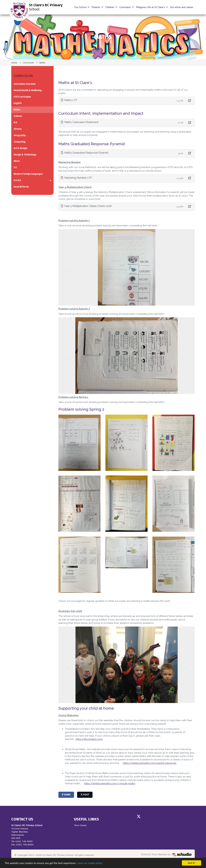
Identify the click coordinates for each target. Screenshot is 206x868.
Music (17, 161)
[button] (69, 267)
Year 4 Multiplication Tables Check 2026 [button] (86, 206)
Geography (20, 135)
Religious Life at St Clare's (151, 7)
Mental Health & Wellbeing (28, 90)
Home (14, 63)
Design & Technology (25, 155)
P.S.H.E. (18, 180)
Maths (17, 110)
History (18, 129)
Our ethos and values (182, 7)
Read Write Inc (21, 187)
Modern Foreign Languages (28, 174)
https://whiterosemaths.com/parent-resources (150, 763)
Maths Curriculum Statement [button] (80, 122)
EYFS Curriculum (22, 97)
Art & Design (20, 148)
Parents (96, 7)
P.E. (16, 167)
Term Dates (80, 825)
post (85, 795)
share (66, 795)
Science (18, 116)
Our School (81, 7)
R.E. (16, 122)
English (18, 103)
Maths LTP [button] (69, 100)
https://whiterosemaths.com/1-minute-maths (110, 783)
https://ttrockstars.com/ (89, 739)
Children (110, 7)
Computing (20, 142)
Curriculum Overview (25, 84)
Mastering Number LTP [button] (76, 178)
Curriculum (125, 7)
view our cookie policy (90, 863)
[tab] (127, 101)
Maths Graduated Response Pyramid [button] (85, 153)
